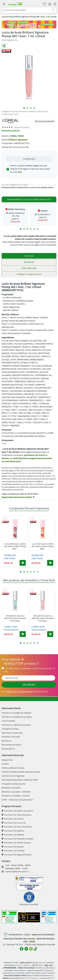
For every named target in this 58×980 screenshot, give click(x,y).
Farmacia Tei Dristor (13, 819)
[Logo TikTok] (36, 949)
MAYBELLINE (10, 555)
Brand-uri (6, 741)
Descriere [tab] (29, 256)
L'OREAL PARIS (16, 136)
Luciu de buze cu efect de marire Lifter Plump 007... (15, 546)
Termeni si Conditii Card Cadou (17, 717)
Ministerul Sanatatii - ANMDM (16, 792)
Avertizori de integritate (13, 776)
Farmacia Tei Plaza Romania (16, 815)
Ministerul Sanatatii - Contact (16, 796)
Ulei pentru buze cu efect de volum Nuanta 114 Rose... (43, 618)
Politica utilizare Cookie (13, 768)
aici (20, 172)
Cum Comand (8, 721)
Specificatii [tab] (29, 262)
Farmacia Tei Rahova (13, 831)
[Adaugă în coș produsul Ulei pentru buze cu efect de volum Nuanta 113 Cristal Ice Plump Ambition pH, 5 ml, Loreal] (23, 634)
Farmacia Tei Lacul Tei (14, 823)
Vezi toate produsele (45, 121)
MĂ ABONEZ (29, 685)
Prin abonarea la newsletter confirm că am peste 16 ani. (30, 670)
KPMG (32, 942)
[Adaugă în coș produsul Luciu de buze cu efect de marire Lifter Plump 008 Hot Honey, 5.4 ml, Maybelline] (50, 563)
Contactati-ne (8, 749)
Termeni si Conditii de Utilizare (16, 713)
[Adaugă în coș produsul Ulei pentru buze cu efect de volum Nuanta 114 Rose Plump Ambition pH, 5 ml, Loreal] (50, 634)
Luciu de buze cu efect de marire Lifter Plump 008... (43, 546)
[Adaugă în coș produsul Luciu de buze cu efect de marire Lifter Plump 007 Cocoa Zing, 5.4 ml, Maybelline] (23, 563)
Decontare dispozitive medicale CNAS (20, 780)
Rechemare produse (11, 745)
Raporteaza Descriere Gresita (18, 497)
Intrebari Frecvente (11, 737)
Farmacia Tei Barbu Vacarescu (18, 811)
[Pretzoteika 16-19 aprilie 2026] (29, 24)
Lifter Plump (10, 558)
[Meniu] (4, 4)
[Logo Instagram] (31, 949)
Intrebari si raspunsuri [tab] (29, 274)
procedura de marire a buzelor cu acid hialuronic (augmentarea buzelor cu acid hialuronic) (27, 458)
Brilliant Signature (18, 140)
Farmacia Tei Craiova (13, 850)
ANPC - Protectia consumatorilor (17, 800)
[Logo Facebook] (22, 949)
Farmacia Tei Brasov (13, 847)
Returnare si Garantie (12, 733)
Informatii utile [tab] (29, 268)
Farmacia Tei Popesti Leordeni (18, 839)
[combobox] (29, 10)
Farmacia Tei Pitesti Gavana (16, 843)
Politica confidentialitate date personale (21, 772)
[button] (24, 108)
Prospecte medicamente (13, 784)
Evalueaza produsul (11, 131)
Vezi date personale (25, 691)
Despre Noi (7, 760)
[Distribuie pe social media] (4, 46)
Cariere (5, 764)
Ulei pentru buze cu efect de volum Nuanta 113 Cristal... (15, 618)
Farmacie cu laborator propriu (16, 725)
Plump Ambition (11, 630)
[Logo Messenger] (26, 949)
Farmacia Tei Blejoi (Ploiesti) (16, 855)
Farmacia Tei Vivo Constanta (17, 827)
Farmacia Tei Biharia (13, 835)
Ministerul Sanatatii (11, 788)
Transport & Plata (10, 729)
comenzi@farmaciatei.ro (17, 871)
